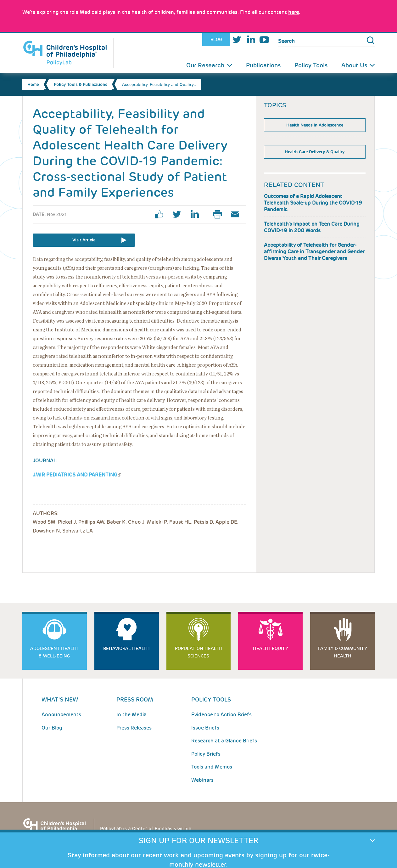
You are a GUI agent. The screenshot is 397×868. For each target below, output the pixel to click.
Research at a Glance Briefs (224, 741)
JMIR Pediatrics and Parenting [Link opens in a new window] (77, 475)
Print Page (220, 214)
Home (33, 85)
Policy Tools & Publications (80, 85)
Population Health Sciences (198, 652)
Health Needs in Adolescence (315, 125)
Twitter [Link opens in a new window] (237, 39)
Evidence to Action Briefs (221, 715)
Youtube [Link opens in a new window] (264, 39)
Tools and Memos (212, 767)
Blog (216, 39)
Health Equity (271, 648)
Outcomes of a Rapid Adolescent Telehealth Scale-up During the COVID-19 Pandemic (313, 203)
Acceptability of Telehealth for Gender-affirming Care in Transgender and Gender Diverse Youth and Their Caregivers (314, 252)
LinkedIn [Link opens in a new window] (251, 39)
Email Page (238, 214)
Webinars (202, 780)
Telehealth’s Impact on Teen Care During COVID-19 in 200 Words (312, 227)
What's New (60, 699)
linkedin (197, 214)
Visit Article (84, 240)
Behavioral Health (126, 648)
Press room (135, 699)
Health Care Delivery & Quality (315, 152)
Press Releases (134, 728)
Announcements (61, 715)
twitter (179, 214)
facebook (162, 214)
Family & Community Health (343, 652)
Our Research (205, 65)
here (294, 12)
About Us (354, 65)
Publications (263, 65)
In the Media (131, 715)
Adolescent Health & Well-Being (54, 652)
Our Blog (52, 728)
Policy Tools (311, 65)
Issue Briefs (205, 728)
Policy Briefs (206, 754)
